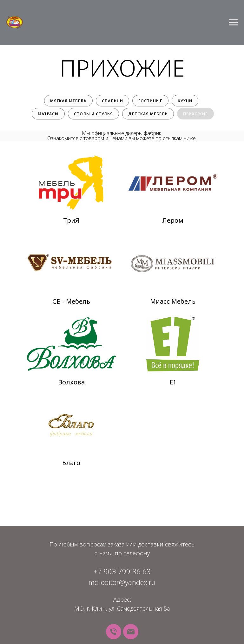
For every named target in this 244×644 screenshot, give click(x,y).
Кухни (185, 101)
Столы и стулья (93, 114)
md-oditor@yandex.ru (122, 582)
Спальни (112, 101)
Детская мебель (148, 114)
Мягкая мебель (68, 101)
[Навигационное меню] (233, 23)
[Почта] (131, 632)
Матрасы (48, 114)
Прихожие (195, 114)
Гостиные (150, 101)
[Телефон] (114, 632)
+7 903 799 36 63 (122, 571)
